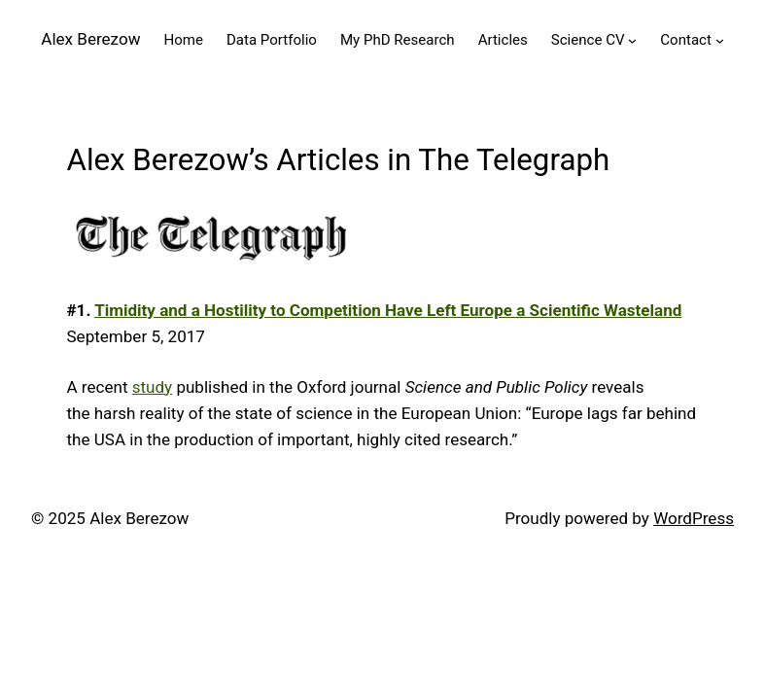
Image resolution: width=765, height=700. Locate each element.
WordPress (694, 518)
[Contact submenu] (720, 40)
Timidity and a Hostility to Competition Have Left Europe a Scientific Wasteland (388, 310)
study (152, 387)
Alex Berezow (90, 39)
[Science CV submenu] (632, 40)
